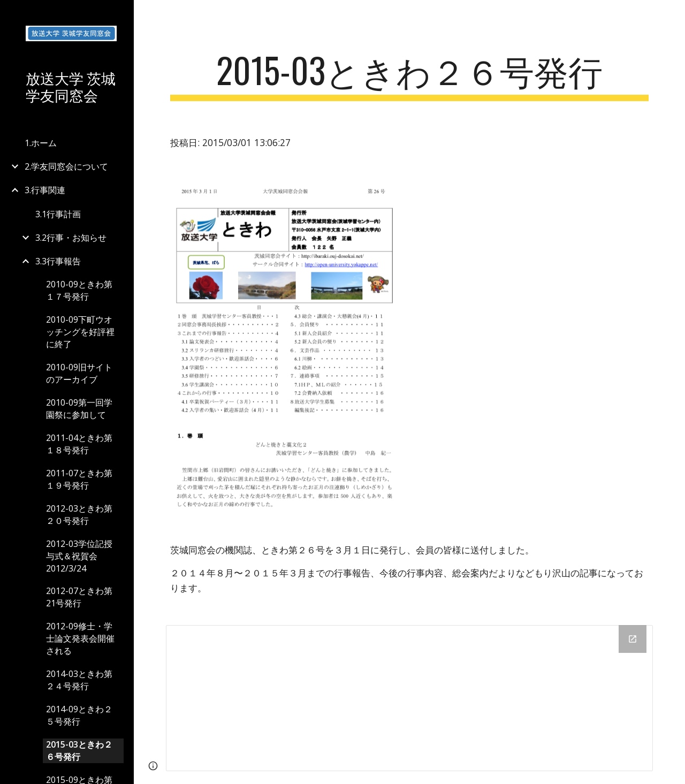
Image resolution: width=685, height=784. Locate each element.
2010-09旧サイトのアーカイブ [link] (79, 373)
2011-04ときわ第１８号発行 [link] (79, 444)
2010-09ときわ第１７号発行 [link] (79, 290)
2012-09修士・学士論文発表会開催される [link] (80, 638)
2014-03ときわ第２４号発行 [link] (79, 680)
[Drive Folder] (410, 698)
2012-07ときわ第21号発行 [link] (79, 597)
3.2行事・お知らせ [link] (71, 238)
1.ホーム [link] (41, 143)
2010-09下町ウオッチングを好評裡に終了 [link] (80, 332)
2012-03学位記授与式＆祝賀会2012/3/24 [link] (79, 556)
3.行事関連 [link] (45, 190)
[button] (672, 15)
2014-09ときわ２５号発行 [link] (79, 715)
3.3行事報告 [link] (58, 261)
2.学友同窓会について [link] (66, 166)
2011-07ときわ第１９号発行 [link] (79, 479)
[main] (410, 75)
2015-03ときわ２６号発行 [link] (79, 751)
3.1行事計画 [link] (58, 214)
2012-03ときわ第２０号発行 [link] (79, 515)
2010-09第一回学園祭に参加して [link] (79, 409)
